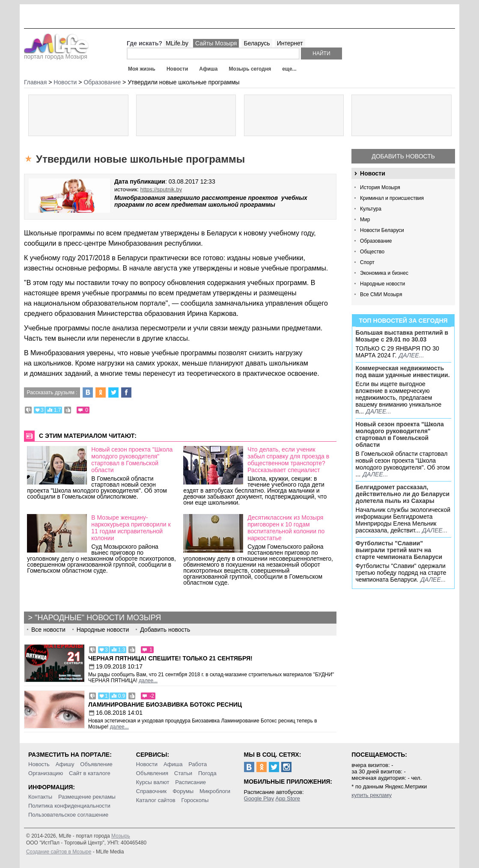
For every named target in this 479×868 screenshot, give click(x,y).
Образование (376, 241)
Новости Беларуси (382, 230)
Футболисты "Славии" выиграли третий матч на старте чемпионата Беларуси (399, 550)
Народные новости (382, 284)
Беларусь (257, 43)
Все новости (48, 630)
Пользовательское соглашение (68, 815)
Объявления (152, 773)
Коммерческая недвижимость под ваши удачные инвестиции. (403, 372)
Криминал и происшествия (392, 198)
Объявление (96, 764)
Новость (39, 764)
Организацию (46, 773)
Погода (207, 773)
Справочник (152, 791)
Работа (198, 764)
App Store (288, 798)
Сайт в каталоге (90, 773)
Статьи (183, 773)
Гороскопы (195, 800)
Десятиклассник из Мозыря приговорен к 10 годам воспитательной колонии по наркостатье (286, 528)
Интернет (290, 43)
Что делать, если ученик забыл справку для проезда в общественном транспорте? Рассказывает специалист (288, 460)
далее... (411, 355)
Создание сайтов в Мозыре (59, 852)
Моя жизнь (142, 69)
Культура (371, 209)
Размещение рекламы (87, 797)
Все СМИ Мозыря (381, 294)
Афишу (65, 764)
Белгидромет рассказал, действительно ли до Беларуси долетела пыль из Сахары (403, 494)
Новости (177, 69)
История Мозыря (380, 187)
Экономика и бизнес (384, 273)
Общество (372, 252)
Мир (365, 220)
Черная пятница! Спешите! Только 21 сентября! (170, 658)
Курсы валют (153, 782)
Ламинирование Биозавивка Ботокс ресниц (165, 705)
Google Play (259, 798)
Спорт (367, 262)
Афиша (208, 69)
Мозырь (121, 836)
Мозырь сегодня (250, 69)
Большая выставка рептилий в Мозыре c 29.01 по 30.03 (402, 336)
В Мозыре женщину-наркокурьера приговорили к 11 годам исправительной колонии (131, 528)
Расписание (190, 782)
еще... (289, 69)
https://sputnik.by (161, 189)
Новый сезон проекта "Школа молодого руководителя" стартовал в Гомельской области (400, 434)
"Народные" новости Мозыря (98, 618)
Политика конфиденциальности (69, 806)
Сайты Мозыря (216, 43)
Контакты (40, 797)
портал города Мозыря (56, 54)
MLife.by (177, 43)
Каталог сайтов (156, 800)
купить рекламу (372, 795)
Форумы (183, 791)
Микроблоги (215, 791)
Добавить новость (403, 156)
